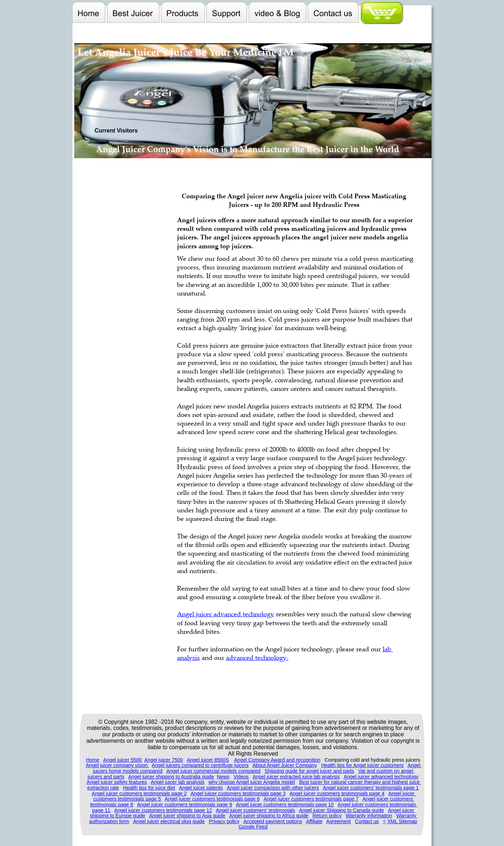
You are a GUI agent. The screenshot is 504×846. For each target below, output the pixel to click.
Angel (415, 765)
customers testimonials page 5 (128, 799)
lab (388, 649)
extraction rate (103, 788)
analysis (188, 657)
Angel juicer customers (388, 799)
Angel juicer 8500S (208, 760)
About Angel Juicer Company (285, 765)
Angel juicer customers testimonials (377, 805)
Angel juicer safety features (117, 782)
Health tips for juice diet (149, 788)
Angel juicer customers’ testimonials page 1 (371, 788)
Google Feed (253, 827)
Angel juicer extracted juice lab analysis (296, 777)
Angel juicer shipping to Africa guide (269, 816)
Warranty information (369, 816)
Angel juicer (402, 793)
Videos (241, 777)
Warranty (407, 816)
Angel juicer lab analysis (177, 782)
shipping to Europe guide (118, 816)
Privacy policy (224, 821)
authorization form (109, 821)
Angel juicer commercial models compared (213, 771)
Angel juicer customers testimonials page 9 (185, 805)
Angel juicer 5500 (122, 760)
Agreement (338, 821)
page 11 (101, 810)
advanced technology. (257, 657)
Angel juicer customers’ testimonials (256, 810)
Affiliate (314, 821)
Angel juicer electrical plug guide (169, 821)
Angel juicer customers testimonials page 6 (212, 799)
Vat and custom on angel (387, 771)
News (223, 777)
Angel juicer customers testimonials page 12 (163, 810)
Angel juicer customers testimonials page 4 (337, 793)
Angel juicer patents (201, 788)
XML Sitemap (402, 821)
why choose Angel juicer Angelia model (252, 782)
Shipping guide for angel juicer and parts (309, 771)
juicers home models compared (128, 771)
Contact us (367, 821)
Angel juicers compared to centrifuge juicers (200, 765)
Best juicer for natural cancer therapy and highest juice (360, 782)
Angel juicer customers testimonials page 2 (139, 793)
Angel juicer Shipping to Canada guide (342, 810)
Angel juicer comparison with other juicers (273, 788)
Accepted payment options (273, 821)
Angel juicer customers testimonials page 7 (311, 799)
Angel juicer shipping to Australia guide (171, 777)
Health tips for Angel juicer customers (362, 765)
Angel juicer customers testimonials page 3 (238, 793)
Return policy (327, 816)
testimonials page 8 (112, 805)
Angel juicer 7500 (163, 760)
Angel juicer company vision (118, 765)
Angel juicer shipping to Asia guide (187, 816)
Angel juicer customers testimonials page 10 (285, 805)
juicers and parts (106, 777)
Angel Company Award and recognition (277, 760)
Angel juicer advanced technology (381, 777)
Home (93, 760)
